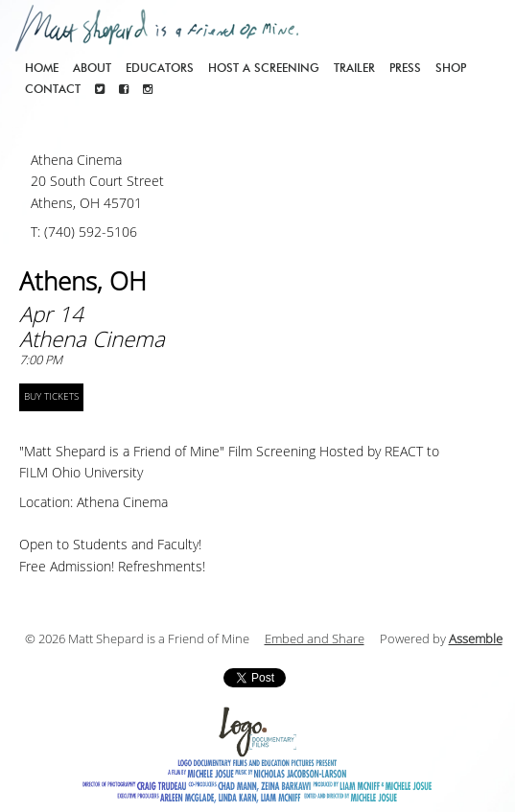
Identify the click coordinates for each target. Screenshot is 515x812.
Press (405, 68)
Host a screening (264, 68)
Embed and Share (315, 639)
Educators (160, 68)
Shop (451, 68)
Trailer (354, 68)
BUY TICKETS (51, 396)
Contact (53, 89)
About (92, 68)
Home (42, 68)
